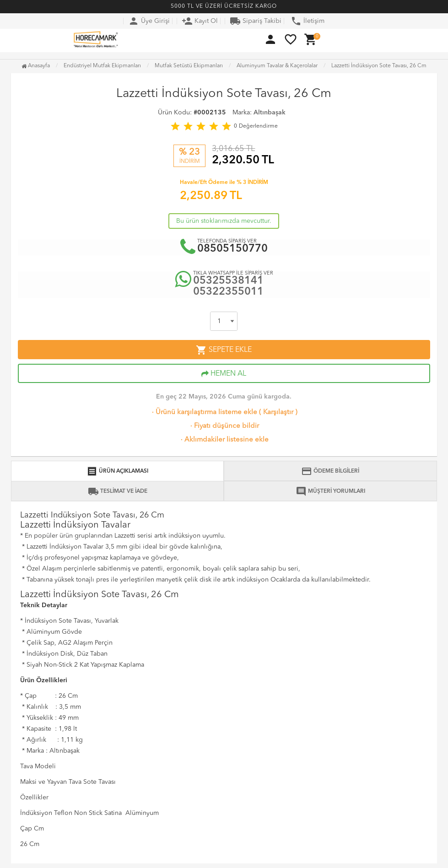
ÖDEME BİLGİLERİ (330, 471)
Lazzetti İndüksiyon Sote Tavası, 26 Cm (379, 66)
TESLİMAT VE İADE (118, 491)
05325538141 (228, 281)
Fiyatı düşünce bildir (224, 426)
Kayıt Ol (200, 21)
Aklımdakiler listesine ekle (224, 440)
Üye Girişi (149, 21)
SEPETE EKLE (224, 350)
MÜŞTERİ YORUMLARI (330, 491)
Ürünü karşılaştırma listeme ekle (204, 412)
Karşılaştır (278, 412)
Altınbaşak (270, 113)
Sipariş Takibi (256, 21)
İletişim (308, 21)
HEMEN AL (224, 374)
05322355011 (228, 292)
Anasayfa (36, 66)
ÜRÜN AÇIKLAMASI (117, 471)
